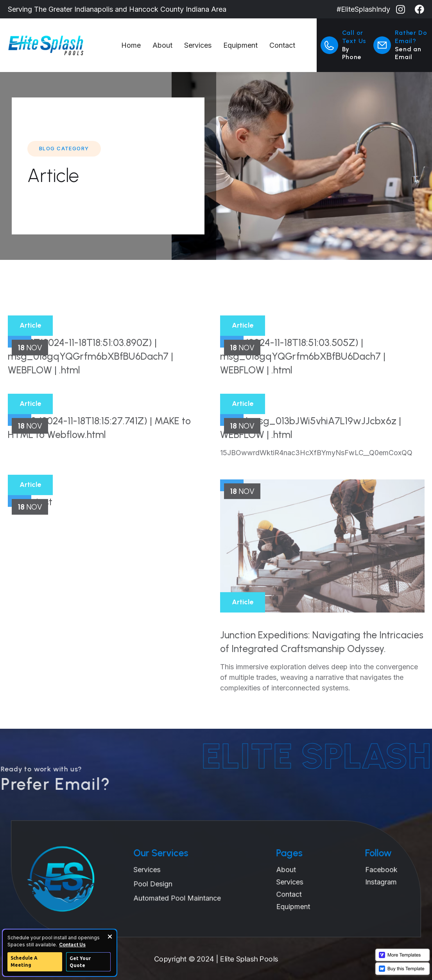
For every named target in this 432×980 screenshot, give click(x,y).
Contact (282, 45)
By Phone (352, 53)
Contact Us (72, 945)
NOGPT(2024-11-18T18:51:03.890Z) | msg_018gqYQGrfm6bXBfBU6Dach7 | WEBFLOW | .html (91, 381)
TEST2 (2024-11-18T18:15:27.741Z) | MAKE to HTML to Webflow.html (99, 452)
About (162, 45)
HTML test (30, 526)
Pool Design (158, 884)
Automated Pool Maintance (180, 897)
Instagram (369, 882)
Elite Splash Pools (251, 959)
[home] (62, 45)
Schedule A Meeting (24, 961)
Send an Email (408, 53)
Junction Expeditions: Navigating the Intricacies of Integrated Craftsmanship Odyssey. (322, 666)
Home (131, 45)
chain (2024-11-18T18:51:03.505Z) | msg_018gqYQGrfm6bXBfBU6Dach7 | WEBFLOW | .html (303, 381)
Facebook (370, 870)
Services (198, 45)
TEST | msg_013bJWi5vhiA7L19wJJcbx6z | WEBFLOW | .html (311, 452)
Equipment (240, 45)
